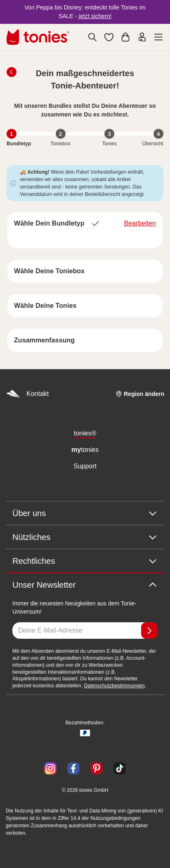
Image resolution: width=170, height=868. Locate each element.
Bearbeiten (140, 223)
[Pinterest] (97, 768)
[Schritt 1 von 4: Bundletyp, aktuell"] (12, 134)
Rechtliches (85, 561)
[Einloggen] (142, 37)
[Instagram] (50, 768)
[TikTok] (118, 768)
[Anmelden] (149, 631)
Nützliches (85, 537)
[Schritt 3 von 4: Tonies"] (109, 134)
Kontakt (27, 394)
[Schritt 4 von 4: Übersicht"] (158, 134)
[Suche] (92, 37)
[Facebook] (73, 768)
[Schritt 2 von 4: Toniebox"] (61, 134)
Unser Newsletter (85, 585)
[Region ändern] (140, 394)
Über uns (85, 513)
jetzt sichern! (95, 16)
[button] (109, 37)
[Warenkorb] (125, 37)
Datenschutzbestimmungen (114, 686)
